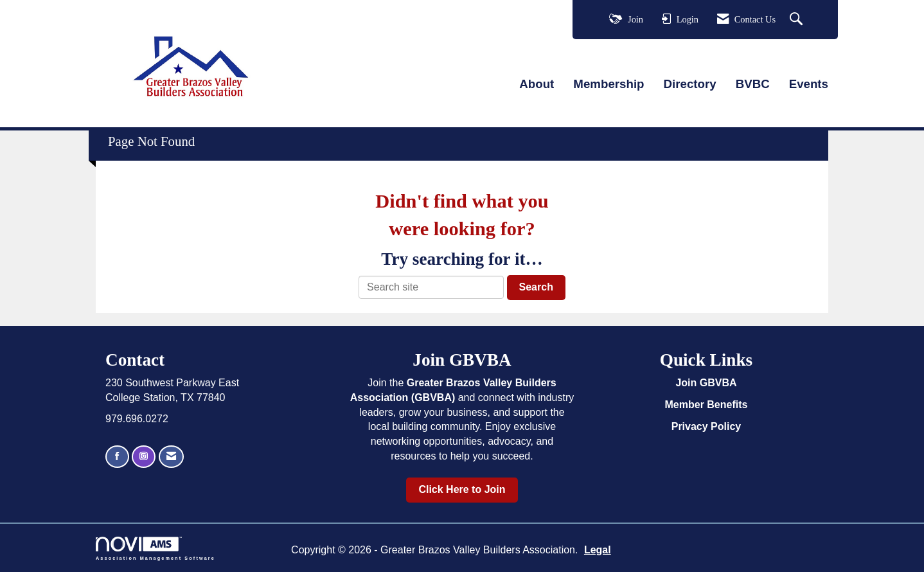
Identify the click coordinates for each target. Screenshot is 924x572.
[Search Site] (798, 20)
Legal (598, 550)
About (537, 84)
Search (536, 287)
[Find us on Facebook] (117, 457)
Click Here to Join (462, 489)
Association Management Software (155, 549)
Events (809, 84)
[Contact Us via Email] (171, 457)
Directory (690, 84)
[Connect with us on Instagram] (144, 457)
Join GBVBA (706, 383)
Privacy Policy (706, 426)
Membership (609, 84)
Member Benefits (706, 405)
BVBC (753, 84)
